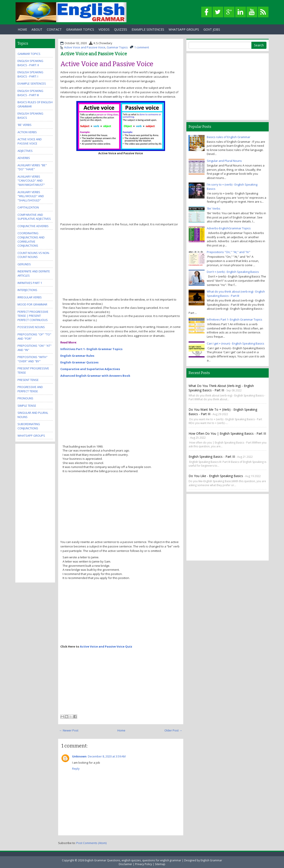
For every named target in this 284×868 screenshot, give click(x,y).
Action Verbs (27, 132)
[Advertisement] (121, 189)
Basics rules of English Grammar (229, 137)
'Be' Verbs (25, 125)
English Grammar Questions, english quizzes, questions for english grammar (133, 860)
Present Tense (28, 380)
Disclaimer (125, 864)
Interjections (27, 290)
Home (22, 29)
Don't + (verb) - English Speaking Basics (233, 272)
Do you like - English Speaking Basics (216, 476)
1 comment (142, 47)
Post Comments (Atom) (91, 843)
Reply (76, 769)
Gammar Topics (117, 47)
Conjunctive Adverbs (33, 226)
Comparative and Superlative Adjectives (90, 369)
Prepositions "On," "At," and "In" (229, 252)
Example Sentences (148, 29)
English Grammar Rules (77, 356)
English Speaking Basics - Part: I (30, 74)
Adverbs (24, 158)
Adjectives (25, 151)
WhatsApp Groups (184, 29)
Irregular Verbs (30, 297)
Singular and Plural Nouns (224, 161)
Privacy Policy (144, 864)
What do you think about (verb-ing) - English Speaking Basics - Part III (236, 294)
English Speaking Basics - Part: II (30, 63)
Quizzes (121, 29)
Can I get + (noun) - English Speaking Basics (236, 343)
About (37, 29)
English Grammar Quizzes (79, 362)
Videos (104, 29)
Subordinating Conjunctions (29, 426)
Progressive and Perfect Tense (30, 389)
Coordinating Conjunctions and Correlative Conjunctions (31, 239)
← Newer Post (69, 730)
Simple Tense (27, 406)
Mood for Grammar (32, 304)
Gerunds (24, 264)
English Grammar (211, 860)
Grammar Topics (80, 29)
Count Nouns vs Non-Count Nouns (34, 255)
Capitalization (28, 207)
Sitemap (160, 864)
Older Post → (173, 730)
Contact (54, 29)
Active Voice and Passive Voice (85, 47)
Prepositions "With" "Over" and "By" (33, 359)
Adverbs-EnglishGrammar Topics (229, 228)
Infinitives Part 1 (30, 283)
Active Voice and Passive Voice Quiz (106, 646)
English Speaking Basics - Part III (30, 93)
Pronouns (25, 398)
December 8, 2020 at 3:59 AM (107, 756)
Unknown (79, 756)
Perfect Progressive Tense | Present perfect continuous (33, 316)
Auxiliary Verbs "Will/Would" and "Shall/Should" (31, 196)
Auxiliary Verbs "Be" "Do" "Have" (32, 167)
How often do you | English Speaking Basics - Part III (227, 433)
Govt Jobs (212, 29)
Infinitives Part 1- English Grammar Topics (91, 349)
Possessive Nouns (31, 327)
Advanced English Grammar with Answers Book (95, 376)
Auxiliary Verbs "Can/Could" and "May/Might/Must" (31, 181)
